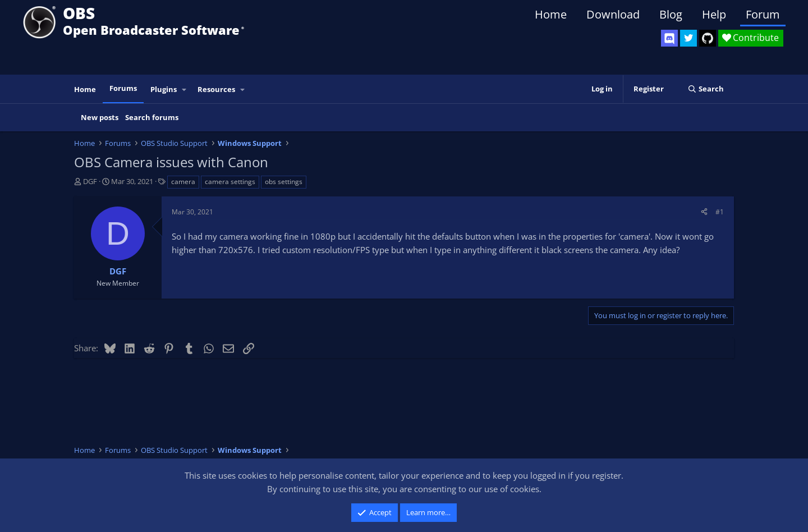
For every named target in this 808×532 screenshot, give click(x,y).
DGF (90, 181)
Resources (216, 89)
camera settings (230, 182)
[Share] (704, 212)
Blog (671, 14)
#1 (720, 212)
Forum (763, 14)
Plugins (164, 89)
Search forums (152, 117)
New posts (100, 117)
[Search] (706, 89)
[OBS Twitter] (688, 38)
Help (714, 14)
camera (183, 182)
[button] (185, 90)
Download (613, 14)
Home (551, 14)
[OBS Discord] (669, 38)
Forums (123, 88)
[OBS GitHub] (708, 38)
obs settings (284, 182)
